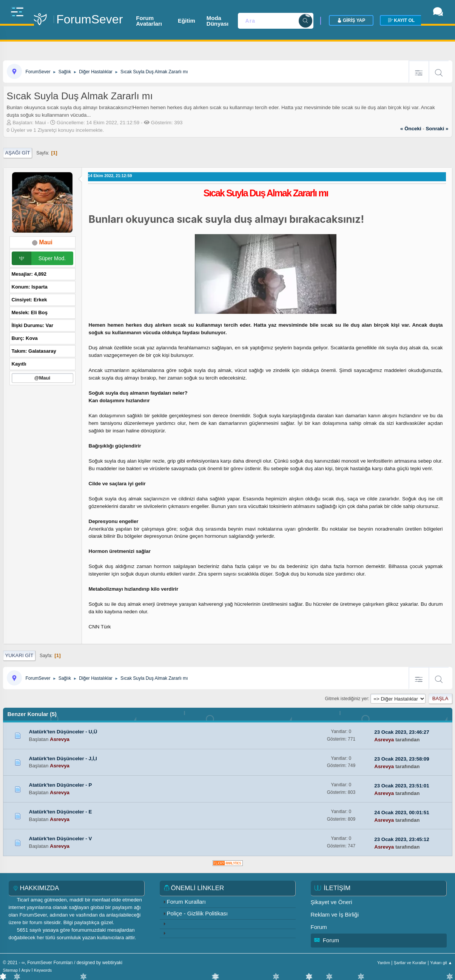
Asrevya (60, 739)
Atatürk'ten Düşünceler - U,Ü (63, 732)
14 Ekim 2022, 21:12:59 (110, 176)
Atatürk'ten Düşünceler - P (61, 785)
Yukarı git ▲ (441, 963)
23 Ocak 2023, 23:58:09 (402, 759)
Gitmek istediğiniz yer (347, 699)
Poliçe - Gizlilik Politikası (197, 913)
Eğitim (209, 17)
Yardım (384, 963)
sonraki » (437, 129)
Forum (319, 927)
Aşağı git (18, 153)
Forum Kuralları (186, 902)
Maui (46, 242)
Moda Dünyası (248, 17)
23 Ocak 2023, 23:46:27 (402, 732)
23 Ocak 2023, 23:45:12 (402, 839)
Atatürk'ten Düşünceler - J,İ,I (63, 759)
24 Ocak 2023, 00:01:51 (402, 813)
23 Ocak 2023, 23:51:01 (402, 786)
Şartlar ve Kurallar (410, 963)
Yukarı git (19, 655)
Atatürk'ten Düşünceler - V (61, 839)
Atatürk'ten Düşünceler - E (61, 812)
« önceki (411, 129)
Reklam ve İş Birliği (335, 914)
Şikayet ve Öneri (332, 902)
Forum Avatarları (167, 17)
